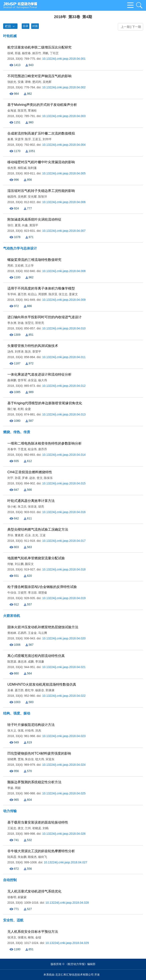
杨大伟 (43, 380)
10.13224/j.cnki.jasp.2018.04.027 (66, 862)
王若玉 (37, 139)
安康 (21, 82)
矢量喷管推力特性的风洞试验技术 (33, 346)
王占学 (29, 266)
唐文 (21, 828)
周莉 (10, 266)
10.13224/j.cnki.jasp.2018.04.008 (64, 271)
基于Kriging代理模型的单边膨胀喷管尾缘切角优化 (45, 403)
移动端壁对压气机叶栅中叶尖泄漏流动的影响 (41, 162)
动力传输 (10, 811)
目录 (26, 26)
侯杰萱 (12, 168)
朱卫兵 (22, 507)
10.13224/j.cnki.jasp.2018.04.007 (64, 231)
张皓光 (12, 82)
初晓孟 (37, 828)
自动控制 (10, 880)
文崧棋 (19, 266)
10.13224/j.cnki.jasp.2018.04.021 (64, 667)
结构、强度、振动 (17, 713)
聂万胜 (22, 294)
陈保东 (48, 478)
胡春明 (12, 897)
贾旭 (21, 759)
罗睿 (25, 478)
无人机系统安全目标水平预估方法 (33, 932)
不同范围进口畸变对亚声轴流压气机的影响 (39, 76)
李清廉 (40, 662)
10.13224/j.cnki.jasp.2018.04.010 (64, 328)
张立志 (63, 294)
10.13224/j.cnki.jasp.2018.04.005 (64, 173)
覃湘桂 (32, 111)
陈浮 (28, 139)
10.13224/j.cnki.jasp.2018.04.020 (64, 638)
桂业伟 (32, 449)
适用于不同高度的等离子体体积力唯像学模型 (41, 288)
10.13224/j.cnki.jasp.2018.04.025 (64, 793)
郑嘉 (18, 53)
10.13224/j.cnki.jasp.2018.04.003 (64, 116)
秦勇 (10, 139)
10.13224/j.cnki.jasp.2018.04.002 (64, 87)
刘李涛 (19, 352)
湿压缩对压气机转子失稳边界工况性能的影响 (41, 191)
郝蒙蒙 (22, 897)
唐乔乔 (43, 449)
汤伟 (10, 352)
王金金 (32, 633)
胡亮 (41, 507)
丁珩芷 (54, 53)
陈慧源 (12, 662)
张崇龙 (32, 507)
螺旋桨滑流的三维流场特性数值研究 (34, 260)
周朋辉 (43, 294)
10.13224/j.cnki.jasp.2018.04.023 (64, 736)
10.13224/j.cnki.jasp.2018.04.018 (64, 569)
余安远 (32, 380)
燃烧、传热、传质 (17, 432)
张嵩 (21, 731)
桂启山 (32, 294)
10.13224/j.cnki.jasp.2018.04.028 (67, 903)
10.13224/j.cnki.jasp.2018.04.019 (64, 598)
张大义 (12, 731)
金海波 (12, 111)
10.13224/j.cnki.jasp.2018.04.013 (64, 414)
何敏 (10, 564)
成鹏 (31, 662)
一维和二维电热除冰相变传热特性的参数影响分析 (45, 443)
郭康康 (50, 690)
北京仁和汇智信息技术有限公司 (74, 975)
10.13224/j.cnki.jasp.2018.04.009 (64, 300)
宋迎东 (50, 759)
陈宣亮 (22, 111)
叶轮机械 (10, 36)
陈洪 (28, 352)
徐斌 (10, 53)
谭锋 (28, 82)
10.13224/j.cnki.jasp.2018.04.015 (64, 483)
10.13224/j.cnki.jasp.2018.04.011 (64, 357)
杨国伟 (12, 197)
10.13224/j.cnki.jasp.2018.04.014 (64, 455)
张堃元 (29, 323)
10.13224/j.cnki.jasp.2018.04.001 (64, 59)
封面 (35, 26)
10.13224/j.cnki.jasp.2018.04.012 (64, 386)
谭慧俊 (43, 593)
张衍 (10, 225)
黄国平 (34, 225)
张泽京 (12, 937)
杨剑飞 (43, 857)
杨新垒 (40, 690)
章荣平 (37, 352)
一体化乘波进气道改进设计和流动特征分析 (39, 374)
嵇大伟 (40, 759)
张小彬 (12, 507)
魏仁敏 (12, 409)
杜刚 (21, 409)
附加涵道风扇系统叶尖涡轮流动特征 (34, 219)
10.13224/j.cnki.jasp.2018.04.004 (64, 145)
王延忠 (12, 828)
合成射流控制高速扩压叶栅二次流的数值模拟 (41, 133)
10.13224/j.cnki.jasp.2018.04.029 (67, 943)
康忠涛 (22, 662)
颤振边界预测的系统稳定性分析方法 (34, 782)
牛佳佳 (12, 593)
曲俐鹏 (12, 380)
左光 (35, 535)
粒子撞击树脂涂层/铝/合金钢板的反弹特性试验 (42, 587)
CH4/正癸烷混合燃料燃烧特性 (30, 472)
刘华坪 (47, 139)
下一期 (137, 27)
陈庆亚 (53, 294)
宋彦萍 (19, 139)
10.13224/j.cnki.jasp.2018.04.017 (64, 541)
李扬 (10, 788)
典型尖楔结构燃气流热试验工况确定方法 (38, 529)
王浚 (43, 535)
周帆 (46, 53)
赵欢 (32, 478)
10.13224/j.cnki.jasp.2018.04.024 (64, 765)
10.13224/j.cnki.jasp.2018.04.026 (64, 834)
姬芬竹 (37, 53)
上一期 (124, 27)
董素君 (19, 535)
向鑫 (25, 225)
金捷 (28, 409)
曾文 (40, 478)
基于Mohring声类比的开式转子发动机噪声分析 (42, 105)
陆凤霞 (12, 857)
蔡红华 (29, 690)
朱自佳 (29, 759)
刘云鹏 (19, 564)
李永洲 (12, 323)
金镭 (38, 937)
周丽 (18, 788)
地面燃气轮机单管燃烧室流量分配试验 (36, 558)
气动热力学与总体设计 (20, 248)
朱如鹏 (22, 857)
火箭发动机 (12, 616)
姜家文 (73, 294)
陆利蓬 (32, 168)
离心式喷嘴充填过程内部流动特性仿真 (36, 656)
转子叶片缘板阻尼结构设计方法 (31, 725)
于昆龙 (22, 449)
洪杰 (38, 731)
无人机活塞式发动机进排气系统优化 (34, 891)
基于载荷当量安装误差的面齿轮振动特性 (38, 822)
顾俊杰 (32, 857)
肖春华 (12, 449)
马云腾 (43, 633)
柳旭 (31, 937)
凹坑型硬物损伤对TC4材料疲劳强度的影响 (39, 753)
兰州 (28, 828)
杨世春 (26, 53)
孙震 (18, 478)
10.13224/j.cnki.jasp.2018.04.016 (64, 512)
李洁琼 (32, 593)
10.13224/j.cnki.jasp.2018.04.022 (64, 696)
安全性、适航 (13, 920)
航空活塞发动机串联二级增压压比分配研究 (39, 47)
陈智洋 (43, 197)
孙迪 (21, 323)
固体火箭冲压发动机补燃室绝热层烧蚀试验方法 (43, 627)
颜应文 (29, 564)
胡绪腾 (12, 759)
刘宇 (10, 478)
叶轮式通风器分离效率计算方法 (31, 501)
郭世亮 (40, 323)
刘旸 (46, 828)
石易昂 (22, 633)
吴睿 (10, 690)
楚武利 (37, 82)
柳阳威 (22, 168)
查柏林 (12, 633)
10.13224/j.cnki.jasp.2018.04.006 (64, 202)
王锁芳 (22, 593)
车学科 (12, 294)
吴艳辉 (47, 82)
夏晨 (18, 225)
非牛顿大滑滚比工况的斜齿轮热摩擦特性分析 (41, 851)
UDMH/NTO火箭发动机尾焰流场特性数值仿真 (42, 684)
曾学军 (22, 380)
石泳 (28, 535)
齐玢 (10, 535)
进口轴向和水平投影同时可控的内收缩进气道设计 (45, 317)
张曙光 (22, 937)
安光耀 (32, 197)
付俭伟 (29, 731)
